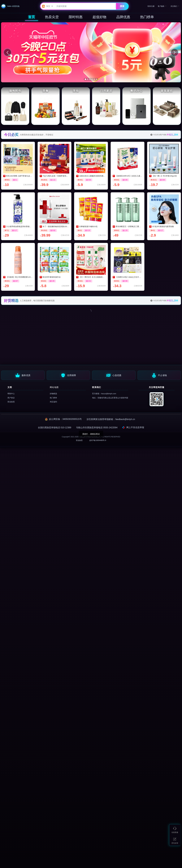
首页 (32, 17)
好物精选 (53, 394)
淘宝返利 (53, 402)
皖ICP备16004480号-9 (98, 440)
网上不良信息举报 (133, 427)
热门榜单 (147, 17)
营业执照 (11, 402)
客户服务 (161, 6)
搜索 (122, 6)
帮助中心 (11, 394)
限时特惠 (76, 17)
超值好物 (99, 17)
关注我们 (174, 6)
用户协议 (11, 398)
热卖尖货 (52, 17)
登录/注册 (151, 6)
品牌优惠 (123, 17)
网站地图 (54, 387)
